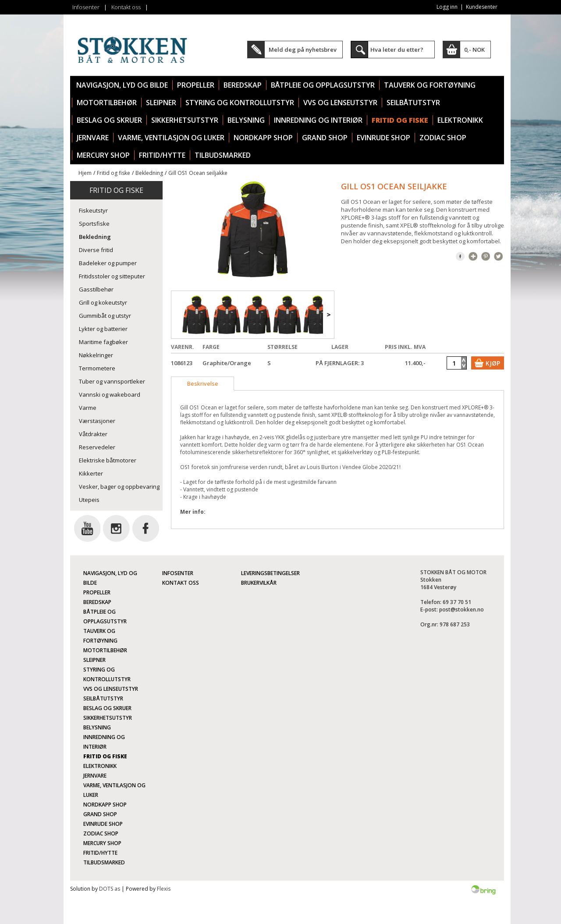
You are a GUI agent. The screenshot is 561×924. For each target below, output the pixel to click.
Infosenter (86, 7)
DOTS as (110, 889)
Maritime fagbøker (103, 342)
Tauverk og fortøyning (430, 85)
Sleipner (161, 103)
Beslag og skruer (109, 120)
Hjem (85, 173)
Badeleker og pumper (108, 263)
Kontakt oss (126, 7)
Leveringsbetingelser (270, 573)
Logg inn (447, 7)
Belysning (246, 120)
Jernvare (93, 138)
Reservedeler (97, 447)
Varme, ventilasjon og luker (171, 138)
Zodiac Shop (443, 138)
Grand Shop (325, 138)
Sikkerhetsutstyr (185, 120)
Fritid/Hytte (162, 155)
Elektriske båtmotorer (108, 460)
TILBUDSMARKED (223, 155)
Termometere (97, 368)
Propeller (196, 85)
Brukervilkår (259, 583)
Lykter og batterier (103, 329)
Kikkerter (91, 473)
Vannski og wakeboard (110, 394)
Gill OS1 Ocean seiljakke (198, 173)
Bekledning (149, 173)
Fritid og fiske (400, 120)
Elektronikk (460, 120)
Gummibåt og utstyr (105, 316)
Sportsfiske (94, 224)
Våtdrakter (93, 434)
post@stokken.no (462, 609)
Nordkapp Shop (263, 138)
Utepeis (89, 500)
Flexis (164, 889)
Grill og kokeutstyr (103, 302)
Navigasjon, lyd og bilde (122, 85)
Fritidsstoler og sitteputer (112, 276)
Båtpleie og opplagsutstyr (323, 85)
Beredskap (243, 85)
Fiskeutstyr (93, 210)
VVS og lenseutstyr (340, 103)
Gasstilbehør (96, 289)
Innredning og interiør (318, 120)
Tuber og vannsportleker (112, 381)
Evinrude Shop (383, 138)
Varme (88, 408)
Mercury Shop (103, 155)
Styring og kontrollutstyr (240, 103)
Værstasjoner (97, 421)
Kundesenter (482, 7)
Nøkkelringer (96, 355)
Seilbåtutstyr (413, 103)
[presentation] (202, 384)
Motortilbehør (107, 103)
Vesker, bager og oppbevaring (119, 487)
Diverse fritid (96, 250)
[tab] (202, 384)
